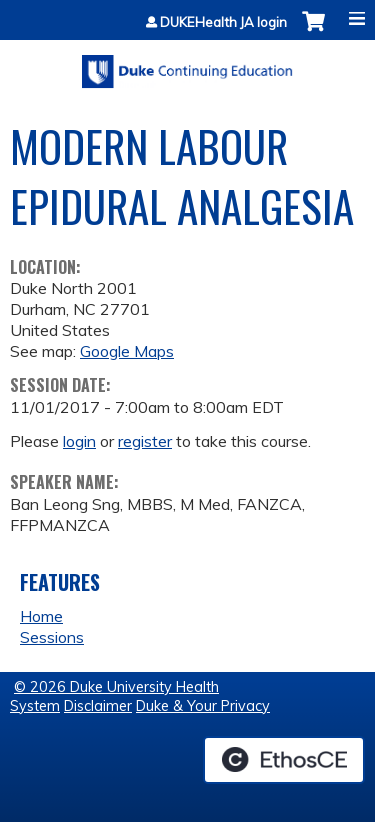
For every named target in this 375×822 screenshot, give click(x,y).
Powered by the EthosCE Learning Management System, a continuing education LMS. (284, 760)
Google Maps (127, 351)
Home (41, 616)
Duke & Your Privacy (203, 706)
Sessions (52, 637)
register (145, 441)
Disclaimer (98, 706)
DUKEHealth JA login (223, 22)
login (79, 441)
